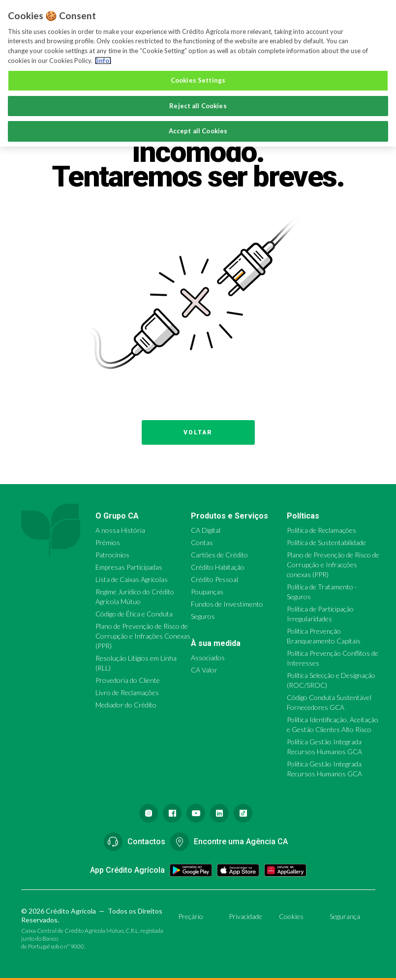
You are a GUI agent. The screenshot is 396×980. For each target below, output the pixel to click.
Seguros (203, 616)
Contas (202, 542)
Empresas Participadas (129, 567)
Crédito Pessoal (214, 579)
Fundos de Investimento (227, 604)
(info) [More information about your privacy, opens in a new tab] (103, 61)
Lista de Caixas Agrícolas (132, 579)
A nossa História (120, 530)
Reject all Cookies (198, 106)
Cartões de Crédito (219, 555)
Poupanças (207, 592)
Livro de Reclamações (127, 692)
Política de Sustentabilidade (326, 542)
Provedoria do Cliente (128, 680)
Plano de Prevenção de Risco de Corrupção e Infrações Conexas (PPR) (143, 636)
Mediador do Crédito (126, 705)
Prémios (108, 542)
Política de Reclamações (321, 530)
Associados (208, 658)
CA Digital (206, 530)
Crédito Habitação (218, 567)
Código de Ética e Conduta (134, 614)
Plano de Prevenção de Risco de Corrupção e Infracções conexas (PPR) (333, 565)
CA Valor (204, 670)
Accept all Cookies (198, 131)
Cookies (291, 916)
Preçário (191, 916)
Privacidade (245, 916)
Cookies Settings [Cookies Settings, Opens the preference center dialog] (198, 80)
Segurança (345, 916)
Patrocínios (112, 555)
